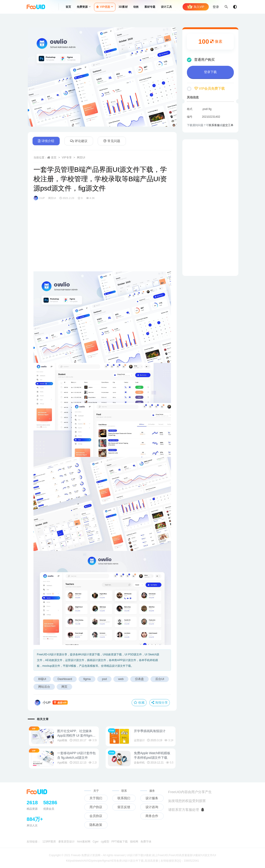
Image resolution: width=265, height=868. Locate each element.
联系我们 (124, 798)
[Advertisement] (102, 239)
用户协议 (96, 807)
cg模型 (105, 842)
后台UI (160, 679)
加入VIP (196, 7)
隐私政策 (96, 825)
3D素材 (123, 7)
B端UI (42, 679)
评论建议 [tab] (79, 141)
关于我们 (96, 798)
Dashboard (65, 679)
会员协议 (96, 816)
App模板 (64, 740)
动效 (136, 7)
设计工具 (167, 7)
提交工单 (228, 125)
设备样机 (141, 763)
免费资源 (82, 7)
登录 (216, 7)
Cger (96, 842)
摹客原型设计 (66, 842)
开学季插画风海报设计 (151, 731)
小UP (39, 198)
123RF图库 (49, 842)
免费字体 (146, 842)
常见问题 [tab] (112, 141)
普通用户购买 (201, 60)
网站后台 (44, 687)
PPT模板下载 (120, 842)
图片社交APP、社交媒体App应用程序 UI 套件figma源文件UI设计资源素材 (77, 736)
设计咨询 (152, 807)
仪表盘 (139, 679)
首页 (68, 7)
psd (104, 679)
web (121, 679)
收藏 (139, 703)
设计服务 (152, 798)
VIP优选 (103, 7)
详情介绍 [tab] (46, 141)
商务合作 (152, 816)
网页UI (81, 158)
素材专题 (150, 7)
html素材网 (84, 842)
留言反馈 (124, 807)
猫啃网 (134, 842)
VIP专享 (67, 158)
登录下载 (210, 72)
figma (87, 679)
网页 (64, 687)
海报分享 (160, 703)
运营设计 (141, 740)
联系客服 (214, 125)
